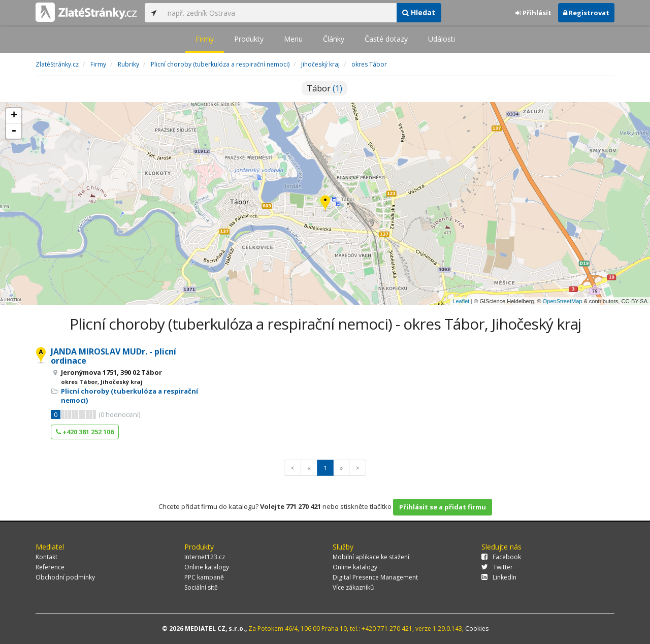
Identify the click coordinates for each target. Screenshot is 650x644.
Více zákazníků (353, 587)
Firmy (205, 39)
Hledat (419, 12)
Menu (293, 39)
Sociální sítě (201, 587)
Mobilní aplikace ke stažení (371, 557)
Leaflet (461, 301)
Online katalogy (207, 567)
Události (442, 39)
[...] (279, 13)
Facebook (501, 557)
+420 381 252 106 (85, 432)
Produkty (249, 39)
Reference (50, 567)
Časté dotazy (386, 39)
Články (334, 39)
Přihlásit (533, 13)
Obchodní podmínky (65, 577)
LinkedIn (499, 577)
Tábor (324, 88)
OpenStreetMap (563, 301)
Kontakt (46, 557)
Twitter (497, 567)
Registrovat (586, 13)
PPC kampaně (204, 577)
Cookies (477, 629)
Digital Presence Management (375, 577)
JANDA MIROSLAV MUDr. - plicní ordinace (113, 356)
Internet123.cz (205, 557)
